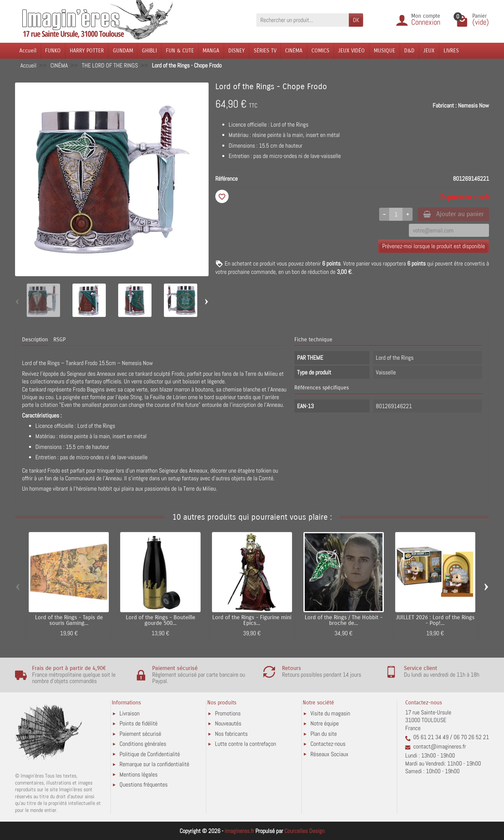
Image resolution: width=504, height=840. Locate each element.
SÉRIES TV (265, 51)
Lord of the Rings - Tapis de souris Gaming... (69, 620)
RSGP (59, 340)
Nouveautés (228, 723)
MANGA (211, 51)
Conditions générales (143, 744)
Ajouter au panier (453, 214)
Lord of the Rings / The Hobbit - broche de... (344, 620)
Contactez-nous (328, 744)
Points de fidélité (139, 723)
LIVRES (451, 51)
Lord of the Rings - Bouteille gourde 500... (161, 620)
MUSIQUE (385, 51)
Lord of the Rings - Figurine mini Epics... (252, 620)
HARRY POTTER (87, 51)
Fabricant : (445, 105)
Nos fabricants (231, 734)
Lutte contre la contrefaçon (245, 744)
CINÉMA (294, 51)
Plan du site (324, 734)
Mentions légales (139, 774)
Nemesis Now (473, 105)
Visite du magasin (330, 713)
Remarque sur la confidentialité (154, 764)
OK (356, 20)
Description (35, 340)
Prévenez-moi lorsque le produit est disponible (434, 246)
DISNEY (236, 51)
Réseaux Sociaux (329, 754)
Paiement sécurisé (140, 734)
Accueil (28, 51)
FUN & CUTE (180, 51)
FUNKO (53, 51)
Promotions (228, 713)
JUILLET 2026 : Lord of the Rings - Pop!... (435, 620)
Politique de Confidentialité (150, 754)
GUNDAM (123, 51)
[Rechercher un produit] (303, 20)
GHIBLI (149, 51)
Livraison (130, 713)
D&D (409, 51)
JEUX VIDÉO (351, 51)
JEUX (429, 51)
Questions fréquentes (144, 784)
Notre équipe (325, 723)
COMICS (320, 51)
